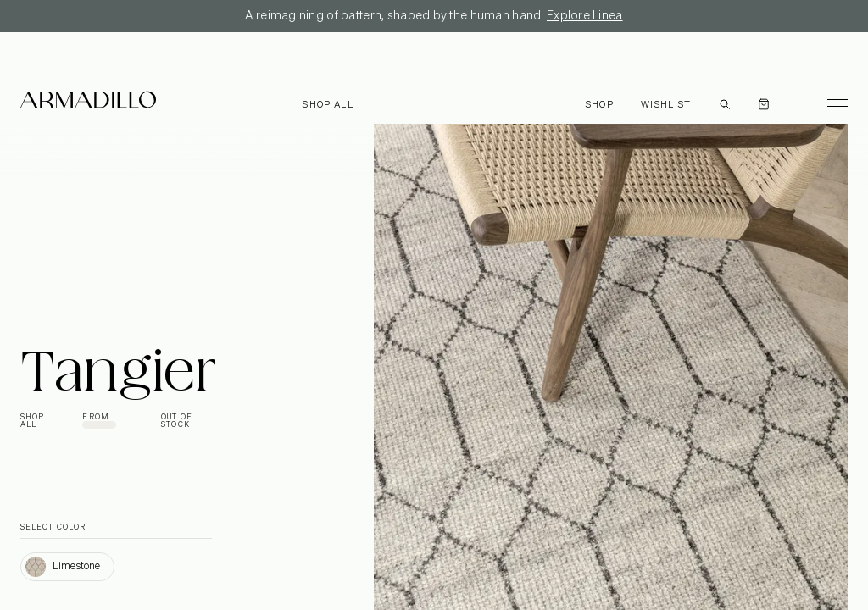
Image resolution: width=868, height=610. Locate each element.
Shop (600, 105)
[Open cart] (764, 103)
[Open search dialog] (725, 103)
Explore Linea (585, 16)
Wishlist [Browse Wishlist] (666, 105)
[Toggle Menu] (830, 103)
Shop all (328, 105)
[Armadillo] (88, 103)
